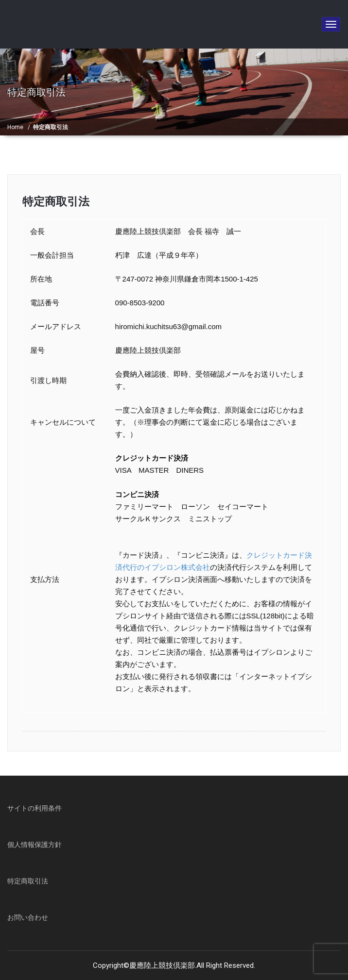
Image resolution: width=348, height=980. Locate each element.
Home (15, 127)
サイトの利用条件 (35, 808)
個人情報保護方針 (35, 845)
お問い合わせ (28, 917)
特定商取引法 (56, 202)
